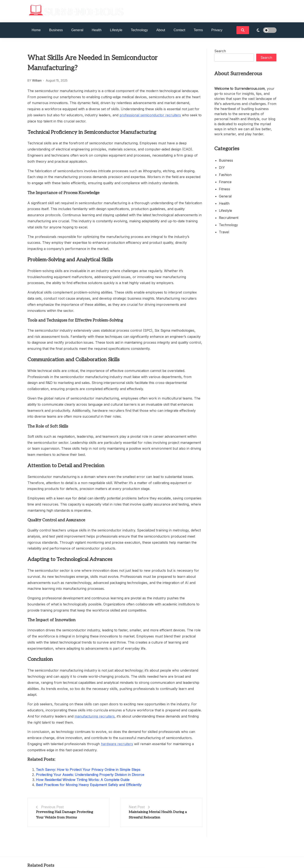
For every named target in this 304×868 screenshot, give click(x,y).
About (161, 30)
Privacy (217, 30)
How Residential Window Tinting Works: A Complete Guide (83, 780)
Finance (225, 182)
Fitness (225, 189)
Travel (224, 232)
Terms (198, 30)
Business (56, 30)
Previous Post (52, 807)
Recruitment (229, 218)
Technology (139, 30)
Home (36, 30)
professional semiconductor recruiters (150, 115)
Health (97, 30)
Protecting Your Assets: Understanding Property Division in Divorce (90, 775)
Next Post (137, 807)
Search (220, 51)
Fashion (225, 175)
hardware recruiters (117, 744)
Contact (179, 30)
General (77, 30)
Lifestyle (116, 30)
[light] (264, 30)
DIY (222, 168)
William (37, 80)
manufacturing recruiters (95, 716)
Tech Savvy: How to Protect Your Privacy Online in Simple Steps (88, 770)
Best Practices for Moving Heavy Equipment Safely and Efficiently (89, 785)
